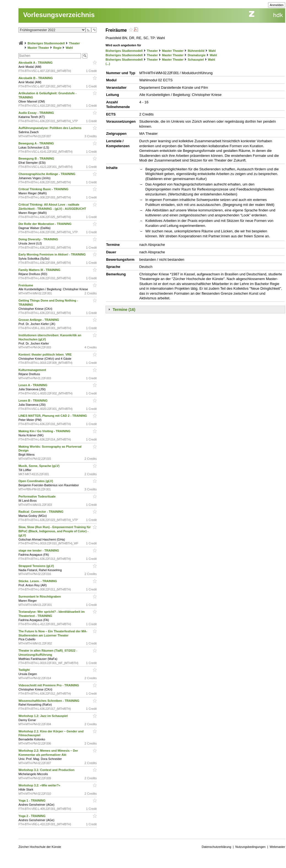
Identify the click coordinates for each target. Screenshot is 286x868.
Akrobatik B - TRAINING (36, 78)
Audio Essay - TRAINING (37, 113)
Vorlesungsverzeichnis (59, 15)
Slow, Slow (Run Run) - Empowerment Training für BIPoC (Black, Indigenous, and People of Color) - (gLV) (55, 531)
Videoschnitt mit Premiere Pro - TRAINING (49, 685)
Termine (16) (124, 310)
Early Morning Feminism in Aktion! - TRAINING (52, 254)
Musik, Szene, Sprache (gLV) (39, 466)
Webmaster (277, 847)
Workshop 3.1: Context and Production (47, 770)
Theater (74, 43)
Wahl (69, 48)
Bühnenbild (196, 51)
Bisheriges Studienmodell (46, 43)
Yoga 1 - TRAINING (32, 800)
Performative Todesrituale (37, 496)
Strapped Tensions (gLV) (37, 566)
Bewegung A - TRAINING (37, 143)
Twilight (25, 670)
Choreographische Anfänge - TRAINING (47, 174)
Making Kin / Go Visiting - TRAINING (45, 431)
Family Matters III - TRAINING (40, 270)
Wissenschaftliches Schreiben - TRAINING (49, 701)
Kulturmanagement (33, 370)
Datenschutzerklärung (216, 847)
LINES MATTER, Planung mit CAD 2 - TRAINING (53, 416)
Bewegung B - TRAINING (37, 158)
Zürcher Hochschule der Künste (40, 847)
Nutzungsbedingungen (250, 847)
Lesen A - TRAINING (33, 385)
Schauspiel (196, 60)
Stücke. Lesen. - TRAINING (38, 581)
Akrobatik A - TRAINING (36, 63)
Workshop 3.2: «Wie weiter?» (40, 785)
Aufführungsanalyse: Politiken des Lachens (50, 128)
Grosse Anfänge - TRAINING (39, 320)
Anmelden (277, 5)
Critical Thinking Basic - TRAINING (44, 189)
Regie (57, 48)
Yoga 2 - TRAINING (32, 816)
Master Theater (38, 48)
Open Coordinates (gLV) (36, 481)
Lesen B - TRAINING (33, 401)
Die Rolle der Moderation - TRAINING (45, 224)
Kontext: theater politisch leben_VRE (45, 354)
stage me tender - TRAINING (39, 550)
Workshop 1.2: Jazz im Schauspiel (44, 716)
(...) (108, 64)
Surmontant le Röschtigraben (40, 596)
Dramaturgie (197, 55)
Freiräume (26, 285)
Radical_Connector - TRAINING (41, 512)
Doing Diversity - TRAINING (39, 239)
